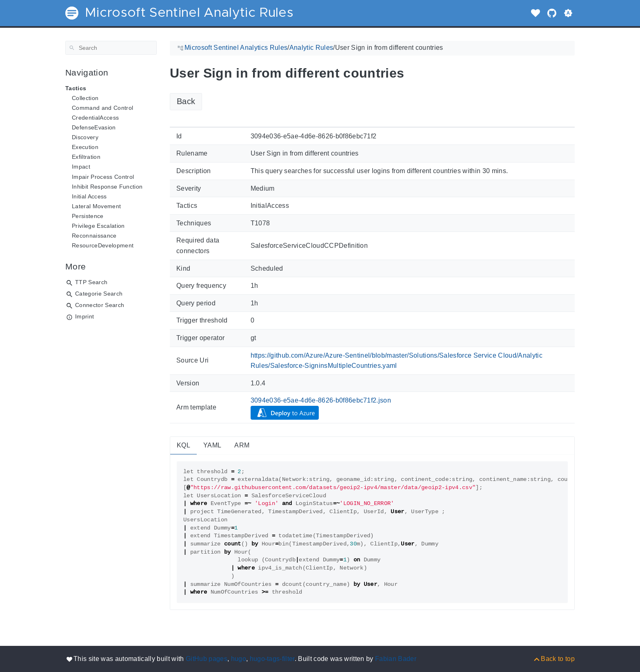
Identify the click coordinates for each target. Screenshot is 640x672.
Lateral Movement (96, 206)
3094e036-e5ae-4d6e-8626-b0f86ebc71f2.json (321, 400)
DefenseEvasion (94, 127)
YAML (212, 445)
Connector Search (100, 305)
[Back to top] (554, 659)
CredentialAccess (95, 118)
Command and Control (102, 108)
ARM (242, 445)
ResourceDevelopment (103, 245)
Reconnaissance (94, 236)
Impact (81, 167)
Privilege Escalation (98, 226)
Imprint (84, 316)
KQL (183, 445)
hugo (239, 659)
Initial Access (89, 196)
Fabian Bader (396, 659)
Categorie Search (99, 294)
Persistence (88, 216)
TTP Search (91, 282)
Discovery (85, 137)
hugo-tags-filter (272, 659)
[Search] (111, 48)
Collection (85, 98)
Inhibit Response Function (107, 187)
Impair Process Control (103, 177)
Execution (85, 147)
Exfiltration (86, 157)
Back (186, 101)
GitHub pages (207, 659)
